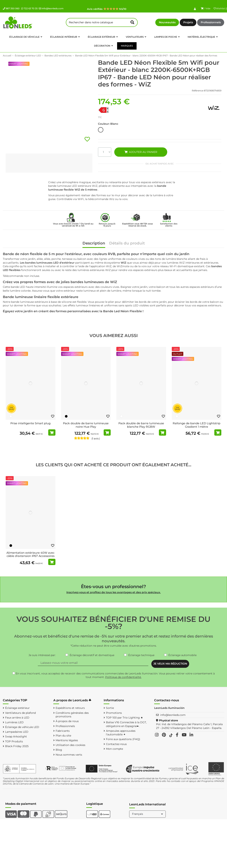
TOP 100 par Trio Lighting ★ (124, 718)
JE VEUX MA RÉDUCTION (170, 664)
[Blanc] (11, 416)
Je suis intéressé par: (42, 655)
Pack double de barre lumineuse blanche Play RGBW (141, 425)
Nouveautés (167, 22)
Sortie (110, 708)
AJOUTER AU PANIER (141, 152)
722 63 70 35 (29, 8)
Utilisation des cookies (70, 745)
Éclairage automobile (182, 655)
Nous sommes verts (69, 755)
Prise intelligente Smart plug (30, 423)
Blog (59, 750)
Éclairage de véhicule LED (22, 727)
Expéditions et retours (70, 708)
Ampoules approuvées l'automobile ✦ (121, 733)
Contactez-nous (116, 744)
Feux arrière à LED (17, 718)
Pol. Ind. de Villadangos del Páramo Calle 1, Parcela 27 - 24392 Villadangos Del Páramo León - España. (189, 726)
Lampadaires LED (17, 732)
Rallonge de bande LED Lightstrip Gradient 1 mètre (197, 425)
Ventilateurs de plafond (20, 713)
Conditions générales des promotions (72, 715)
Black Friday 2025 (17, 746)
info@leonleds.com (51, 8)
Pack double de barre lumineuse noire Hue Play (86, 425)
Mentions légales (67, 740)
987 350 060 (11, 8)
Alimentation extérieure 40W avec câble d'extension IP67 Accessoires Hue (30, 556)
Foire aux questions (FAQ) (123, 739)
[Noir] (66, 416)
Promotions (114, 713)
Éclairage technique (141, 655)
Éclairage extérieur (17, 708)
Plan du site (63, 736)
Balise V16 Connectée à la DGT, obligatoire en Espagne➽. (126, 724)
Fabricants (63, 731)
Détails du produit (127, 243)
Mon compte (114, 749)
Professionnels (211, 22)
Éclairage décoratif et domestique (92, 655)
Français (148, 814)
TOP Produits (14, 741)
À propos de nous (67, 721)
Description (94, 243)
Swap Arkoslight (16, 736)
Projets (188, 22)
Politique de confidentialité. (123, 677)
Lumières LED (14, 722)
